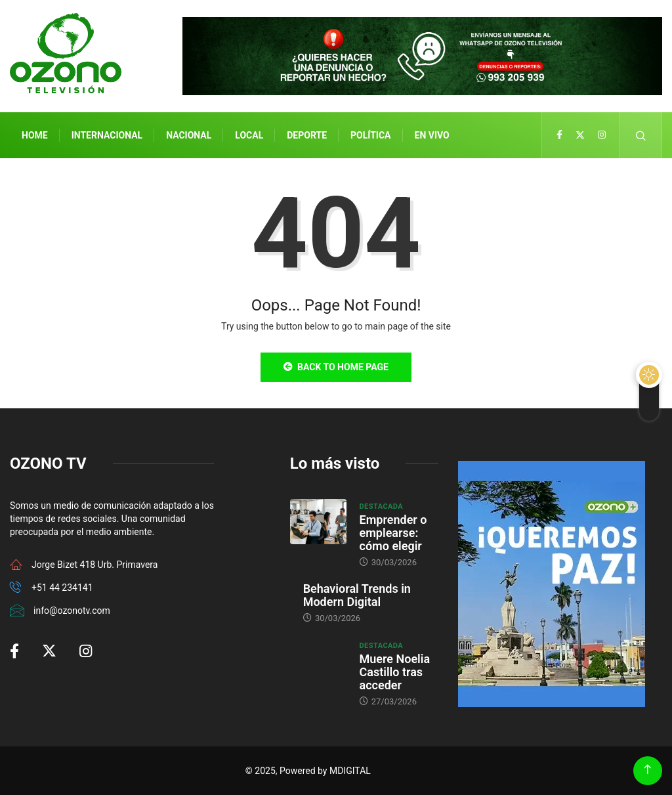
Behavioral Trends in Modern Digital (357, 595)
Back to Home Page (336, 367)
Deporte (307, 135)
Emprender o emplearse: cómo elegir (393, 533)
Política (370, 135)
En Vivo (432, 135)
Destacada (382, 506)
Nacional (189, 135)
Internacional (107, 135)
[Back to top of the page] (647, 770)
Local (249, 135)
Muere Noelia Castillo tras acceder (395, 672)
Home (35, 135)
